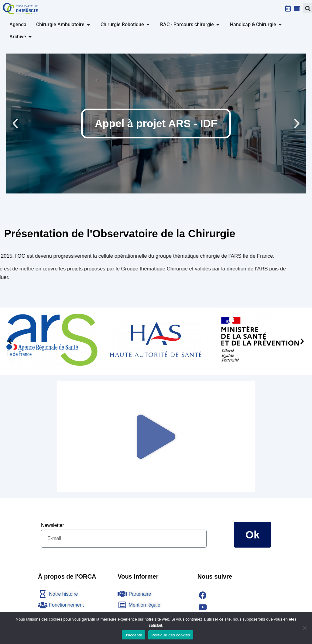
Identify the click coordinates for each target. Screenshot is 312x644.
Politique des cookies (171, 635)
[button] (15, 124)
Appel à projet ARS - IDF (156, 123)
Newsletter (53, 525)
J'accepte (134, 635)
